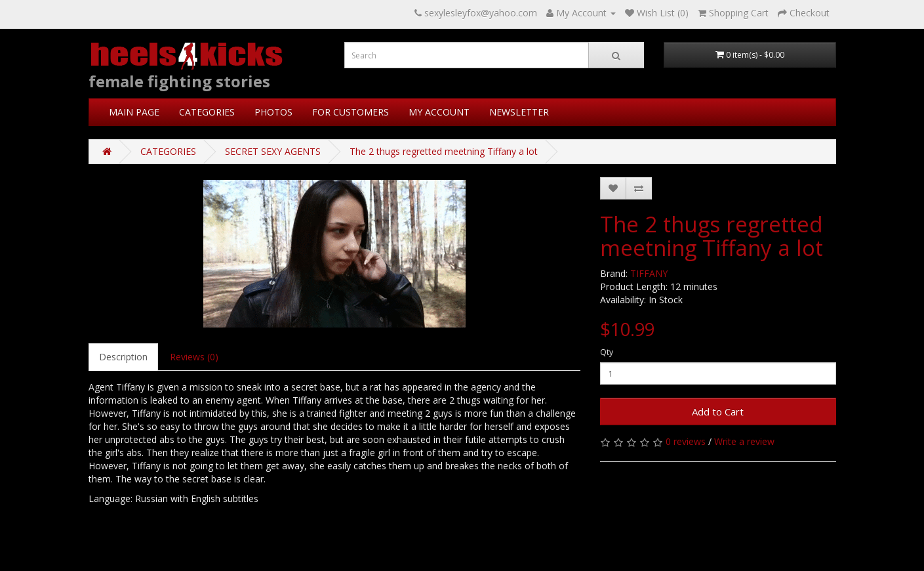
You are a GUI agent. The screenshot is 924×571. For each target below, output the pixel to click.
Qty (607, 352)
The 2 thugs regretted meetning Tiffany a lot (444, 151)
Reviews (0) (194, 357)
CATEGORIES (207, 112)
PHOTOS (273, 112)
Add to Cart (718, 412)
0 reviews (686, 441)
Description (123, 357)
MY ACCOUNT (439, 112)
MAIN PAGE (134, 112)
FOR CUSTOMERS (351, 112)
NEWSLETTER (519, 112)
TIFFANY (649, 273)
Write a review (744, 441)
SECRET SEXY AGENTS (273, 151)
